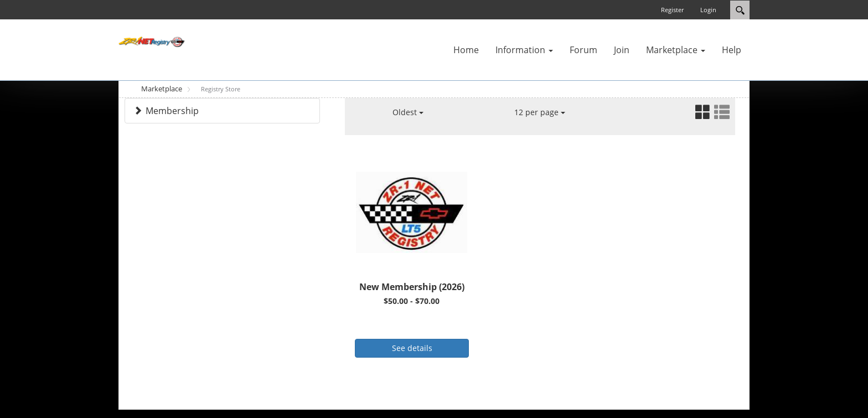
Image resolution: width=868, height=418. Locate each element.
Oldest (408, 112)
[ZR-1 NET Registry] (152, 41)
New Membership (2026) (412, 287)
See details (412, 348)
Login (708, 10)
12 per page (540, 112)
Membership (172, 111)
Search (740, 10)
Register (672, 10)
